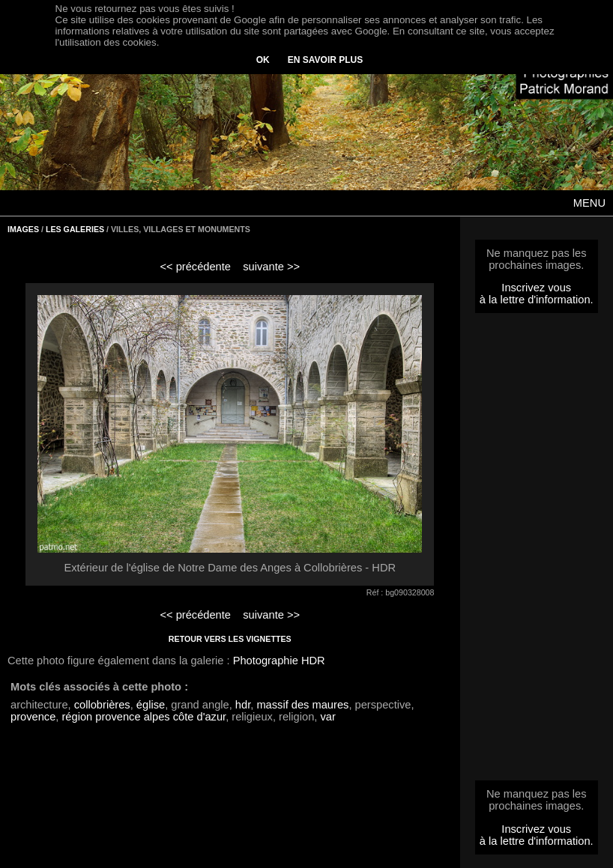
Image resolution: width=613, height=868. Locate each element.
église (151, 705)
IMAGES (23, 229)
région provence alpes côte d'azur (144, 717)
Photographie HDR (279, 661)
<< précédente (195, 267)
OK (263, 60)
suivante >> (271, 267)
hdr (243, 705)
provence (33, 717)
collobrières (102, 705)
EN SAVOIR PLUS (325, 60)
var (327, 717)
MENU (589, 203)
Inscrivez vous (536, 288)
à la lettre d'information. (537, 300)
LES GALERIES (75, 229)
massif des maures (302, 705)
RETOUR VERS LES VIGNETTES (230, 639)
